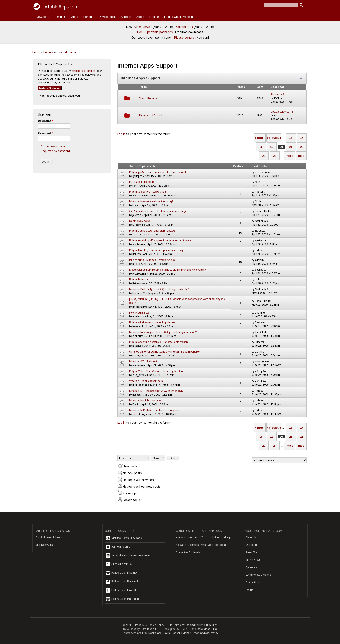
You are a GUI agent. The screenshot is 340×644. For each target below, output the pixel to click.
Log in (121, 134)
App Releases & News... (50, 538)
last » (302, 156)
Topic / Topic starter (143, 166)
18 (261, 147)
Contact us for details (188, 552)
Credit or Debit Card (149, 633)
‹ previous (274, 138)
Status (249, 590)
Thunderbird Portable (151, 116)
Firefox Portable (148, 98)
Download (43, 17)
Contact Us (252, 582)
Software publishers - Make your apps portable (202, 545)
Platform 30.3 (184, 27)
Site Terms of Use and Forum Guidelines (193, 625)
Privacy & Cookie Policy (150, 625)
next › (291, 156)
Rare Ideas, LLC (150, 629)
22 (302, 147)
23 (264, 156)
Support (126, 17)
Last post (260, 166)
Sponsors (251, 567)
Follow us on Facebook (122, 582)
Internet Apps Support (141, 78)
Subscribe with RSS (120, 564)
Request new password (55, 151)
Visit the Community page (124, 538)
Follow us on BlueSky (121, 573)
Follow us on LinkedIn (122, 590)
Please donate (184, 38)
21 (291, 147)
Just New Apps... (45, 545)
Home (36, 52)
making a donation (83, 71)
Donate (154, 17)
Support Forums (67, 52)
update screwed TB (282, 112)
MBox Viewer (143, 27)
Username (45, 121)
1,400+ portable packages (155, 32)
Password (45, 133)
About (140, 17)
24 (275, 156)
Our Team (252, 545)
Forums (88, 17)
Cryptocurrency (209, 633)
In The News (253, 560)
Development (107, 17)
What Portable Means (258, 575)
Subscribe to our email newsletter (128, 556)
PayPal (167, 633)
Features (60, 17)
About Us (251, 538)
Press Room (253, 552)
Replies (238, 166)
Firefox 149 (277, 95)
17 (302, 138)
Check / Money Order (186, 633)
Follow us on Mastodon (122, 599)
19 (272, 147)
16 (291, 138)
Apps (75, 17)
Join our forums (118, 547)
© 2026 (127, 625)
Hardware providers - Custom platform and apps (204, 538)
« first (259, 138)
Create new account (53, 146)
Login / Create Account (179, 17)
